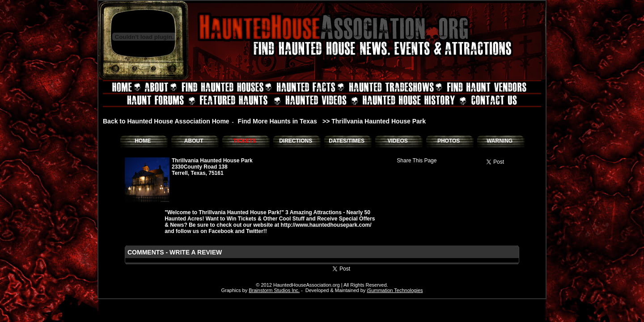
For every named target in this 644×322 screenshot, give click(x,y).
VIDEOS (397, 141)
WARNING (500, 141)
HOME (143, 141)
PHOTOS (449, 141)
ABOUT (194, 141)
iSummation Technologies (395, 290)
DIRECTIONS (296, 141)
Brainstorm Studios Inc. (274, 290)
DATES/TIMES (347, 141)
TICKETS (244, 141)
